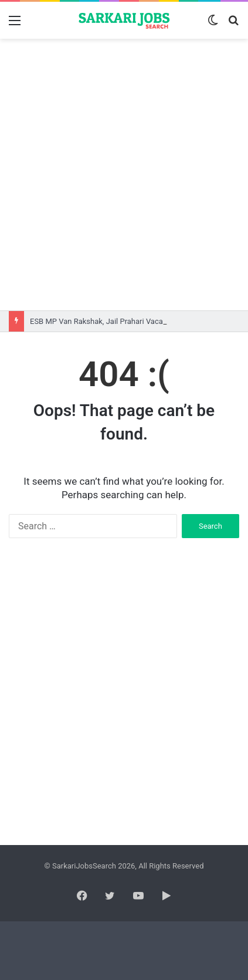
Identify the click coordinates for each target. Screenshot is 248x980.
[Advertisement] (124, 175)
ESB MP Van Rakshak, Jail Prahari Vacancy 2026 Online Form (133, 321)
